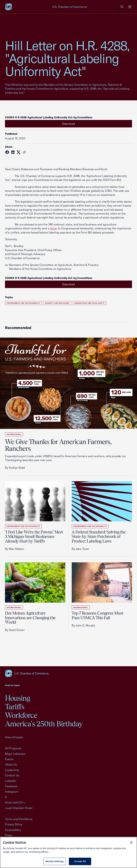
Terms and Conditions (19, 819)
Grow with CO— (15, 802)
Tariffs (15, 707)
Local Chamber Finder (19, 808)
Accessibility (13, 830)
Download (69, 124)
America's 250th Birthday (44, 724)
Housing (18, 698)
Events (9, 759)
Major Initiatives (15, 754)
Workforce (21, 715)
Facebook (11, 786)
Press (9, 835)
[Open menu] (130, 7)
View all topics (14, 737)
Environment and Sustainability (23, 303)
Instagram (11, 792)
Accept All (80, 861)
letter (54, 228)
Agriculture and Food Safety (90, 303)
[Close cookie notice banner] (131, 843)
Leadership (12, 770)
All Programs (13, 748)
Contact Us (12, 775)
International (14, 434)
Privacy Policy (14, 824)
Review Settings (55, 861)
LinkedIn (11, 781)
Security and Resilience (57, 303)
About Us (11, 764)
